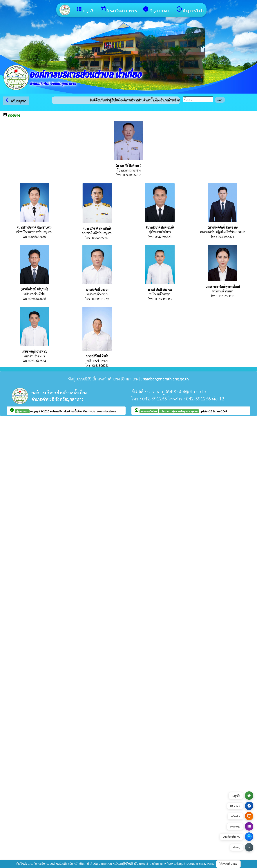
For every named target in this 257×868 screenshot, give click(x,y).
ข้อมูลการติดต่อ (190, 10)
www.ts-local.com (106, 411)
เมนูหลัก (85, 10)
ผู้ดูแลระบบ (22, 411)
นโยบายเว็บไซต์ (149, 411)
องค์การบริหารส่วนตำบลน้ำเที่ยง (66, 411)
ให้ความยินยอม (228, 864)
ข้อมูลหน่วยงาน (156, 10)
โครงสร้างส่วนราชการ (118, 10)
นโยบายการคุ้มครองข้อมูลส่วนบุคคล (179, 411)
